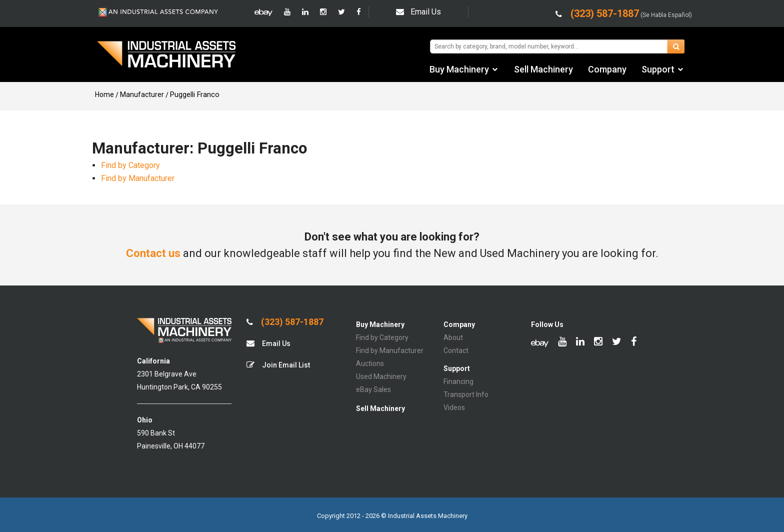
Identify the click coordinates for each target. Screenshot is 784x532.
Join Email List (278, 365)
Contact (456, 350)
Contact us (153, 253)
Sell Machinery (543, 69)
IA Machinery (166, 55)
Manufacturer (142, 94)
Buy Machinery (459, 69)
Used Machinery (381, 376)
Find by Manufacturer (138, 178)
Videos (454, 407)
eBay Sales (373, 389)
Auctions (370, 363)
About (453, 337)
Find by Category (130, 165)
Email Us (418, 12)
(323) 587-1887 (285, 322)
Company (607, 69)
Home (104, 94)
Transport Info (466, 394)
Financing (458, 381)
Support (658, 69)
